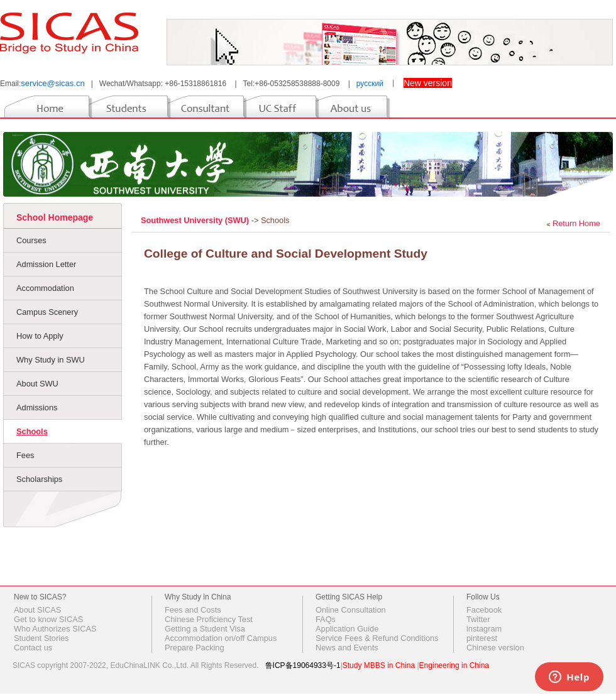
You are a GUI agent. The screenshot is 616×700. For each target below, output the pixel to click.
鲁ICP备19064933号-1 (303, 665)
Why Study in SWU (51, 360)
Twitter (478, 619)
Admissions (37, 407)
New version (428, 83)
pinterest (482, 638)
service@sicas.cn (52, 83)
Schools (32, 431)
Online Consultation (351, 610)
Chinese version (495, 648)
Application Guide (347, 629)
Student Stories (41, 638)
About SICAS (37, 610)
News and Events (347, 648)
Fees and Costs (193, 610)
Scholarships (39, 479)
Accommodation (45, 288)
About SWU (37, 384)
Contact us (33, 648)
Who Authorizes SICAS (55, 629)
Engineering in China (454, 665)
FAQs (326, 619)
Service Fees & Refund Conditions (377, 638)
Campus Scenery (47, 312)
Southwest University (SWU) (196, 220)
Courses (31, 240)
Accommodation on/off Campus (221, 638)
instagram (484, 629)
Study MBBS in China (379, 665)
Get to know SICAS (48, 619)
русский (370, 84)
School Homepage (55, 217)
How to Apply (40, 336)
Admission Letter (46, 264)
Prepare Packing (195, 648)
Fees (25, 455)
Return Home (576, 223)
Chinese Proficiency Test (209, 619)
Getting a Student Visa (205, 629)
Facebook (484, 610)
